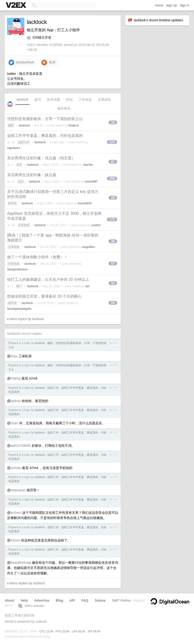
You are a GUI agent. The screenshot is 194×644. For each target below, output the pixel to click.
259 (112, 179)
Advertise (42, 600)
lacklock (22, 99)
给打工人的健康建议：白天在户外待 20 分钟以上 (48, 280)
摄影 (11, 125)
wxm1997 (91, 182)
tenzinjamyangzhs (19, 309)
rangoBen (88, 247)
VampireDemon (17, 269)
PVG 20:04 (63, 631)
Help (24, 600)
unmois (16, 468)
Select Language (31, 606)
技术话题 (53, 99)
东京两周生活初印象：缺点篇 (32, 175)
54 (113, 283)
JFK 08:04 (94, 631)
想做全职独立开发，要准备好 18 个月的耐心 (44, 296)
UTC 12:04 (46, 631)
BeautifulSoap (21, 563)
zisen (14, 423)
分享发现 (24, 225)
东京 (19, 165)
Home (159, 5)
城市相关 (64, 108)
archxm (16, 513)
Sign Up (172, 5)
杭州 (48, 63)
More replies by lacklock (27, 583)
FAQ (85, 600)
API (72, 600)
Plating (15, 378)
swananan (18, 490)
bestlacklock (21, 63)
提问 (38, 99)
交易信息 (104, 99)
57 (113, 264)
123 (112, 142)
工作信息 (85, 99)
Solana (100, 600)
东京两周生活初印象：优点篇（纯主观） (41, 158)
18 (113, 122)
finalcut (73, 125)
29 (113, 198)
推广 (19, 286)
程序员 (12, 203)
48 (113, 241)
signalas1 (14, 148)
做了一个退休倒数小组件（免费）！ (37, 257)
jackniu (16, 401)
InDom (15, 540)
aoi (87, 286)
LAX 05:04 (79, 631)
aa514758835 (21, 446)
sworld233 (85, 203)
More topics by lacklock (27, 319)
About (9, 600)
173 (112, 219)
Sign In (185, 5)
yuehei (96, 225)
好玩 (69, 99)
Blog (60, 600)
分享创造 (14, 247)
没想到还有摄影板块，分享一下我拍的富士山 (45, 119)
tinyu (14, 356)
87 (113, 162)
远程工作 (24, 142)
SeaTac (88, 165)
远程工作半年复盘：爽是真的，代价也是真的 (45, 136)
